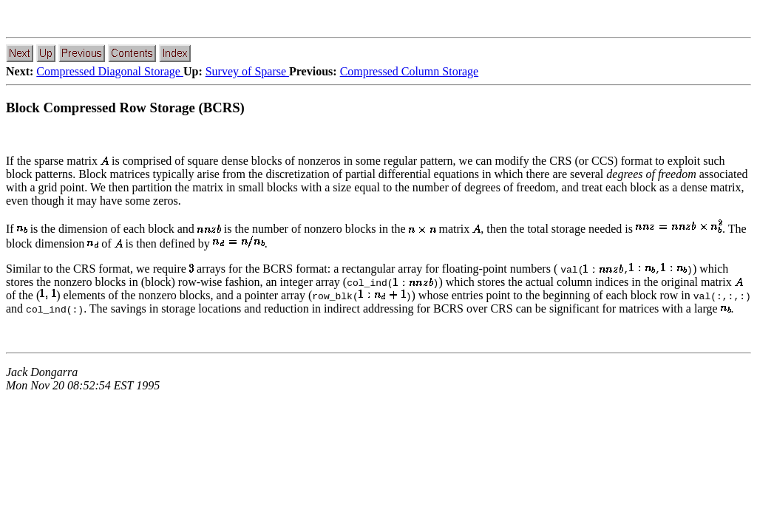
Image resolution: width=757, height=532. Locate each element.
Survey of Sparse (247, 71)
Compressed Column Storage (410, 71)
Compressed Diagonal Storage (110, 71)
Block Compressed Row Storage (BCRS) (125, 108)
